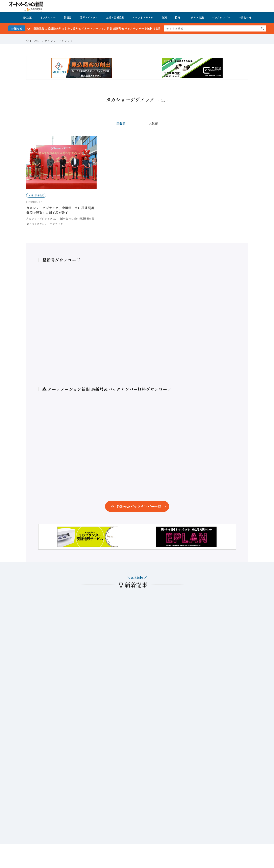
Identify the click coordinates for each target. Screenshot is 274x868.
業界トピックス (89, 17)
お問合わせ (245, 17)
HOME (27, 17)
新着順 (121, 123)
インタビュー (48, 17)
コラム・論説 (196, 17)
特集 (177, 17)
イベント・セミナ (143, 17)
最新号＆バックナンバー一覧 (139, 506)
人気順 (153, 123)
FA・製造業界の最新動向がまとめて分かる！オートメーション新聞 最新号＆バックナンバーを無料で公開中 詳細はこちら (112, 28)
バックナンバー (221, 17)
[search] (263, 28)
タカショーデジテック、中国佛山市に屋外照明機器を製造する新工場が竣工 (60, 210)
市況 (164, 17)
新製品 (68, 17)
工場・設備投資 (115, 17)
